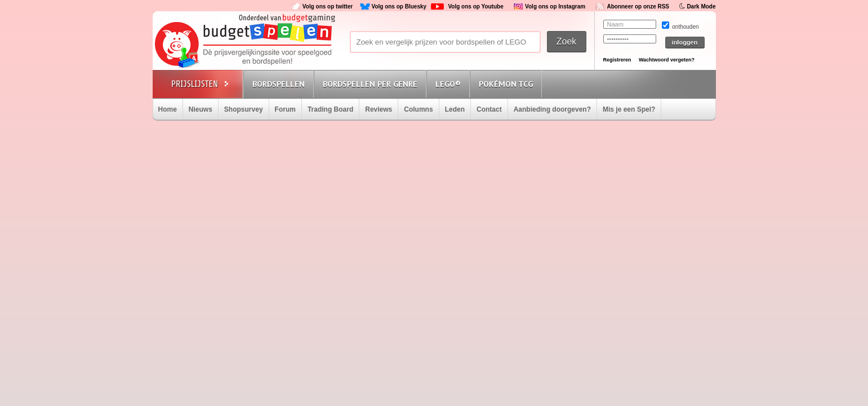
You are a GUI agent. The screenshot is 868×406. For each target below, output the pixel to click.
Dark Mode (701, 6)
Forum (285, 109)
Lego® (448, 84)
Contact (489, 109)
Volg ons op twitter (328, 6)
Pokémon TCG (506, 84)
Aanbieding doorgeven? (552, 109)
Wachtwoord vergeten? (667, 60)
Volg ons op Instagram (555, 6)
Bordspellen (279, 84)
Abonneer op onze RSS (638, 6)
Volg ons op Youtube (475, 6)
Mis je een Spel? (629, 109)
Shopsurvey (244, 109)
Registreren (617, 60)
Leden (455, 109)
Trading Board (330, 109)
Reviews (379, 109)
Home (168, 109)
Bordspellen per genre (370, 84)
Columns (418, 109)
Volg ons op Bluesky (399, 6)
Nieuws (201, 109)
